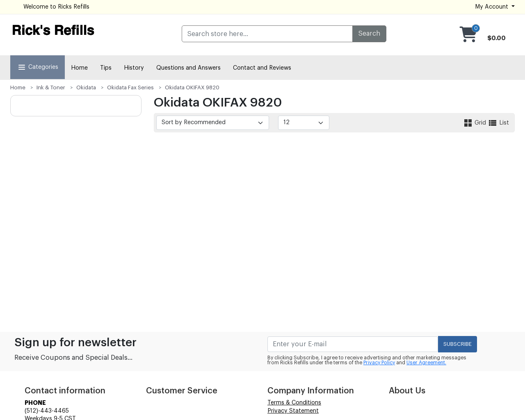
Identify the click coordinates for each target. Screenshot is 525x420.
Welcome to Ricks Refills (56, 7)
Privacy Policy (379, 363)
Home (79, 68)
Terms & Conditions (294, 403)
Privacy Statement (293, 411)
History (134, 68)
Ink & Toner (51, 87)
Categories (38, 67)
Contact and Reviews (262, 68)
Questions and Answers (188, 68)
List (498, 123)
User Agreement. (426, 363)
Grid (475, 123)
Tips (106, 68)
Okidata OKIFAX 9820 (192, 87)
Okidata (86, 87)
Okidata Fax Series (130, 87)
